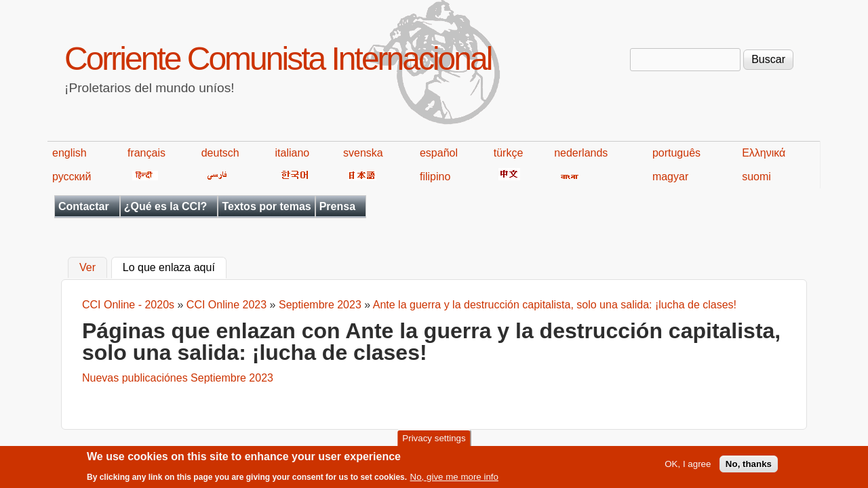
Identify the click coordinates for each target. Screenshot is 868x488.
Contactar (84, 206)
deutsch (220, 153)
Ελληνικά (764, 153)
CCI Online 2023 (226, 305)
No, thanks (749, 467)
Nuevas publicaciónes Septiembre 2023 (178, 378)
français (146, 153)
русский (72, 177)
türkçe (509, 153)
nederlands (581, 153)
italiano (293, 153)
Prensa (337, 206)
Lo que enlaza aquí (175, 266)
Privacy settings (434, 442)
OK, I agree (688, 467)
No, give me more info (454, 480)
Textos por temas (266, 206)
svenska (363, 153)
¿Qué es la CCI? (166, 206)
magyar (670, 177)
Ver (87, 268)
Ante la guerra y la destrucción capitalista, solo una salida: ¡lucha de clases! (555, 305)
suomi (756, 177)
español (439, 153)
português (676, 153)
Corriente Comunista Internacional (278, 59)
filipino (435, 177)
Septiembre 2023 (320, 305)
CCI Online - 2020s (128, 305)
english (70, 153)
